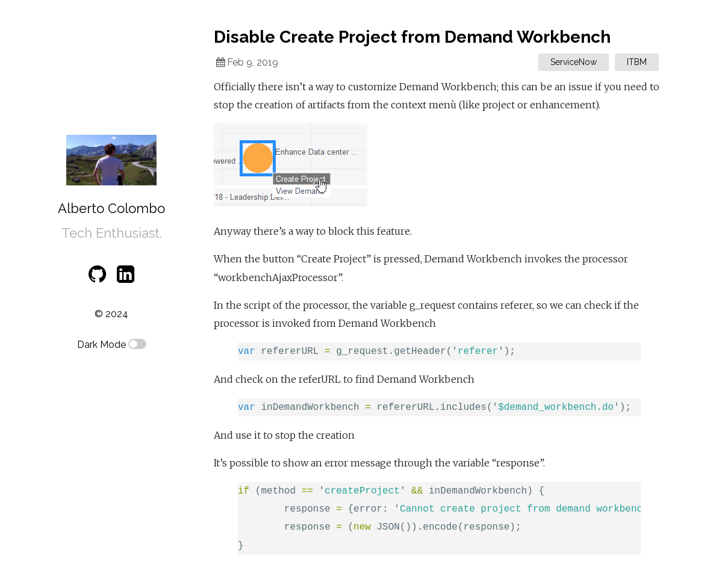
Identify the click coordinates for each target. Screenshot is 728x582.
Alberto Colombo (111, 208)
